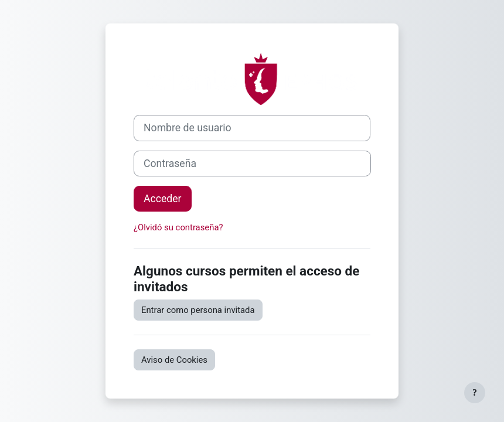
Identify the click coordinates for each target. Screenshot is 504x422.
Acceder (163, 199)
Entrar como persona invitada (198, 310)
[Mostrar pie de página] (475, 393)
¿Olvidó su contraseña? (178, 227)
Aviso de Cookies (174, 360)
